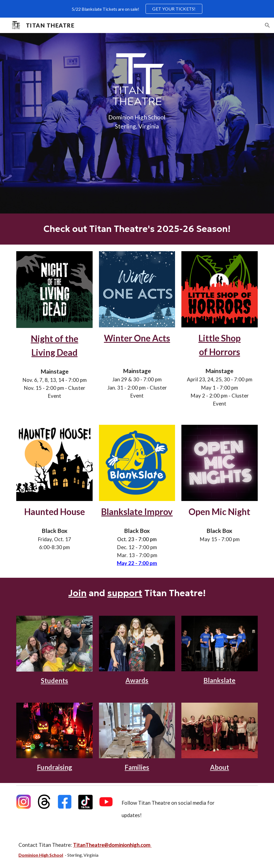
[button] (267, 25)
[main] (137, 122)
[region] (137, 9)
